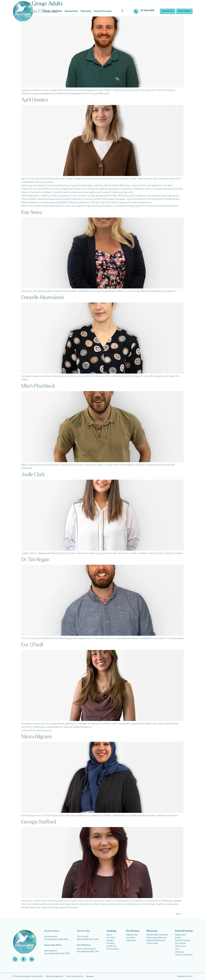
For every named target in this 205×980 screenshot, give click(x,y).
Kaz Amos (32, 213)
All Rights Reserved (54, 977)
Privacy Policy (113, 949)
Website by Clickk (185, 977)
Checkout (180, 952)
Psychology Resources (157, 938)
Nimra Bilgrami (37, 737)
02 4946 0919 (147, 11)
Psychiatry (86, 11)
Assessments (71, 11)
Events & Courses (103, 11)
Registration (181, 935)
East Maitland (84, 945)
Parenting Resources (156, 941)
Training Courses (183, 941)
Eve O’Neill (32, 645)
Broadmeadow (52, 931)
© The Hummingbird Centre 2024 (28, 977)
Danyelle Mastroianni (43, 298)
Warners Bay (83, 931)
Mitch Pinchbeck (38, 386)
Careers (110, 941)
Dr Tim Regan (35, 560)
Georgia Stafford (39, 822)
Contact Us (111, 946)
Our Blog (110, 943)
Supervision (131, 941)
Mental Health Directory (157, 935)
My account (180, 946)
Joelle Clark (33, 475)
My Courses (180, 943)
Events (178, 938)
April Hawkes (35, 100)
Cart (177, 949)
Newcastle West (53, 945)
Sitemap (90, 977)
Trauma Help (152, 943)
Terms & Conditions (184, 955)
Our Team (57, 11)
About (46, 11)
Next (180, 914)
